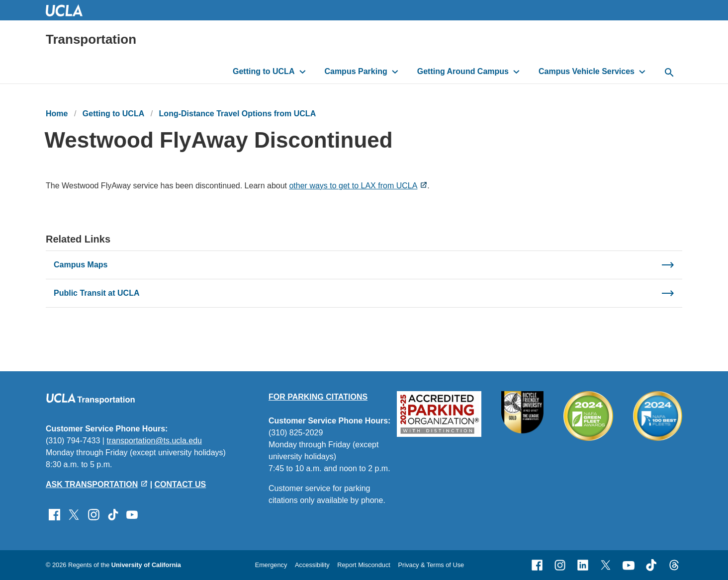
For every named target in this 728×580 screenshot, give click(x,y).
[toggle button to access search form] (669, 73)
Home (57, 114)
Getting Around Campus (463, 71)
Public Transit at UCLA (96, 293)
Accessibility (312, 565)
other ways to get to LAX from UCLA (353, 186)
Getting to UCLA (264, 71)
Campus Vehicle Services (587, 71)
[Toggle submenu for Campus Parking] (395, 72)
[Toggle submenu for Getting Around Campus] (516, 72)
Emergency (271, 565)
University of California (146, 565)
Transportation (91, 39)
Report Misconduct (364, 565)
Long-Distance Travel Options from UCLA (238, 114)
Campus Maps (81, 265)
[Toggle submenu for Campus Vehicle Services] (642, 72)
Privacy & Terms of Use (431, 565)
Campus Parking (356, 71)
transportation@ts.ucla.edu (154, 441)
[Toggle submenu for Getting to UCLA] (303, 72)
